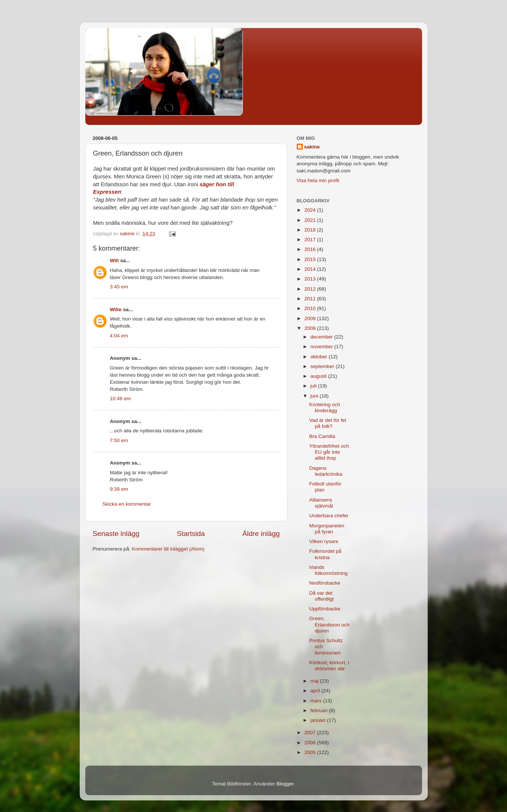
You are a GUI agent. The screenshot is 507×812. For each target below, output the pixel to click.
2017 (311, 240)
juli (314, 386)
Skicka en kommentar (127, 504)
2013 (311, 279)
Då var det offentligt (321, 596)
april (316, 691)
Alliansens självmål (321, 503)
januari (319, 720)
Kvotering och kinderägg (325, 407)
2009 (311, 318)
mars (317, 701)
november (323, 347)
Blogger (285, 784)
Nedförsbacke (325, 583)
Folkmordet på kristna (325, 554)
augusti (319, 376)
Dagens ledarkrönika (326, 471)
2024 (311, 210)
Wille (116, 310)
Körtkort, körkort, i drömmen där (329, 666)
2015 (311, 259)
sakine (312, 147)
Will (114, 261)
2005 (311, 752)
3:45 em (119, 287)
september (323, 366)
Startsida (191, 534)
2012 (311, 289)
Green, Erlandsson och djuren (329, 624)
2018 (311, 230)
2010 (311, 308)
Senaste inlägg (116, 534)
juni (315, 396)
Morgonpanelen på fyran (327, 529)
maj (315, 681)
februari (320, 710)
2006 (311, 743)
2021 (311, 220)
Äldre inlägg (261, 534)
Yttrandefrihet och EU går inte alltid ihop (329, 452)
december (323, 337)
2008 (311, 328)
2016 (311, 249)
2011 (311, 299)
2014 (311, 269)
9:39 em (119, 489)
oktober (320, 357)
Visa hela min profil (318, 180)
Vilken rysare (324, 541)
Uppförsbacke (325, 609)
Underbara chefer (329, 516)
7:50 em (119, 440)
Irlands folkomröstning (328, 570)
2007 (311, 733)
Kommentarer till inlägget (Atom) (168, 549)
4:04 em (119, 336)
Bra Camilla (322, 436)
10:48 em (120, 399)
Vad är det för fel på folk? (328, 423)
